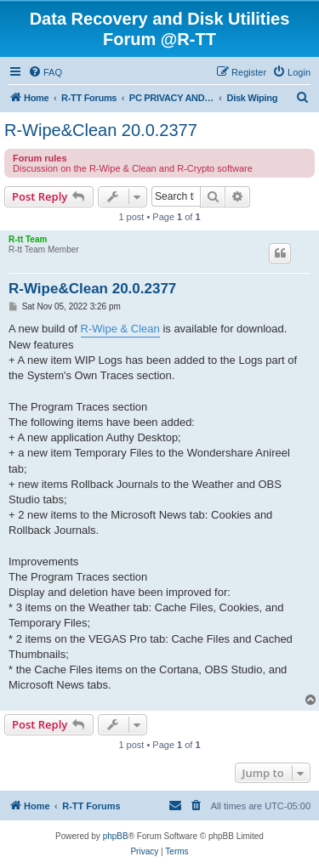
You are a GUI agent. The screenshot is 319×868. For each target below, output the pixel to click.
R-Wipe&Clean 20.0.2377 (101, 130)
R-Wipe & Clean (120, 329)
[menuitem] (45, 72)
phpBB (116, 836)
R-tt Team (28, 239)
